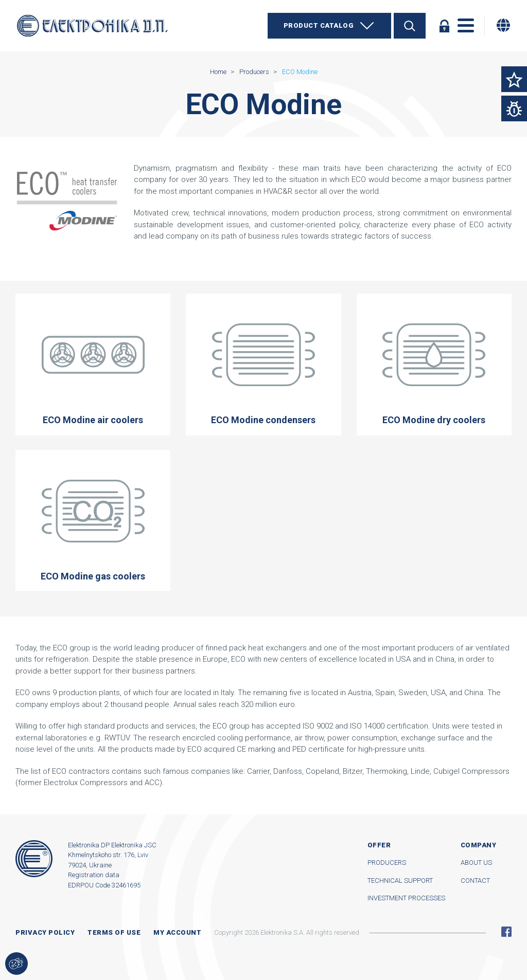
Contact (475, 881)
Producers (387, 863)
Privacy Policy (45, 932)
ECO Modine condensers (263, 364)
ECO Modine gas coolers (93, 520)
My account (177, 932)
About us (476, 863)
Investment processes (406, 898)
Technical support (400, 881)
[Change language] (503, 25)
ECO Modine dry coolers (434, 364)
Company (479, 845)
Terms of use (114, 932)
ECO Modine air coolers (93, 364)
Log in (444, 26)
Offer (379, 845)
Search (410, 26)
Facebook (506, 932)
